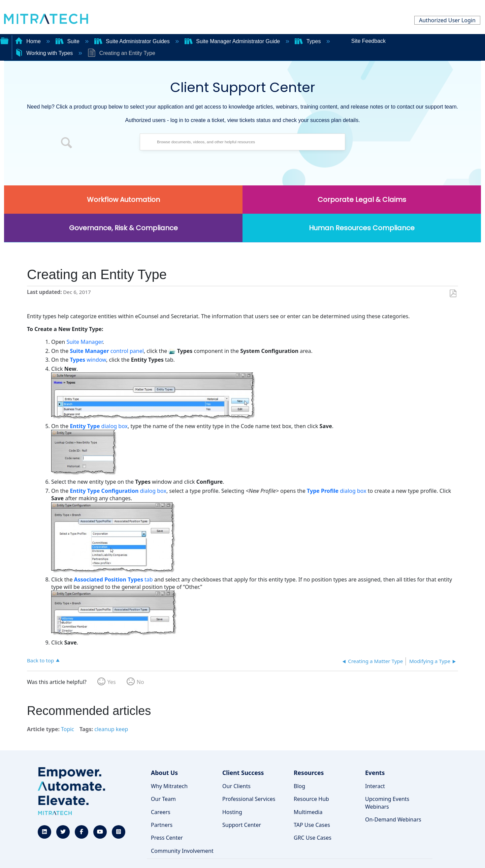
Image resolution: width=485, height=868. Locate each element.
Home (29, 41)
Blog (299, 786)
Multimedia (308, 812)
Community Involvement (182, 851)
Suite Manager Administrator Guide (233, 41)
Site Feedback (368, 41)
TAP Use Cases (312, 825)
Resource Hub (311, 799)
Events (375, 773)
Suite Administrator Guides (133, 41)
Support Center (242, 825)
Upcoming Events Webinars (387, 803)
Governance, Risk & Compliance (123, 228)
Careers (161, 812)
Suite (68, 41)
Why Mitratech (169, 786)
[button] (67, 144)
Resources (309, 773)
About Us (164, 773)
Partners (162, 825)
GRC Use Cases (313, 838)
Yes (112, 682)
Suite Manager (84, 342)
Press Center (167, 838)
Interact (375, 786)
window (88, 360)
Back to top (40, 660)
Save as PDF (453, 294)
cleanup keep (111, 729)
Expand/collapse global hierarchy (4, 40)
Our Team (163, 799)
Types (309, 41)
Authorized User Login (447, 20)
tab (114, 579)
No (140, 682)
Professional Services (249, 799)
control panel (107, 351)
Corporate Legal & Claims (362, 200)
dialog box (99, 426)
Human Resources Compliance (362, 228)
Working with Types (45, 53)
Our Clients (236, 786)
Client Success (243, 773)
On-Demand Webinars (393, 819)
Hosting (232, 812)
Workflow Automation (123, 200)
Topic (68, 729)
